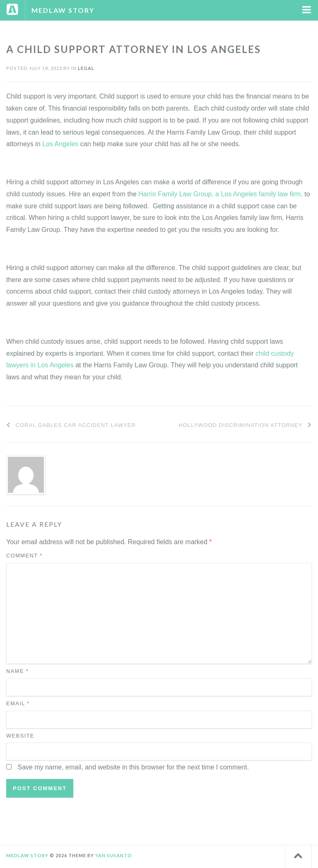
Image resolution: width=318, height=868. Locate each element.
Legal (86, 68)
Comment (24, 556)
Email (18, 703)
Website (20, 736)
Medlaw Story (63, 10)
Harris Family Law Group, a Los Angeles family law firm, (220, 194)
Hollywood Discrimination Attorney (245, 425)
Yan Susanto (114, 855)
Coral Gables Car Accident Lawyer (71, 425)
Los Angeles (60, 144)
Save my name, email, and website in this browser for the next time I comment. (133, 767)
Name (18, 671)
